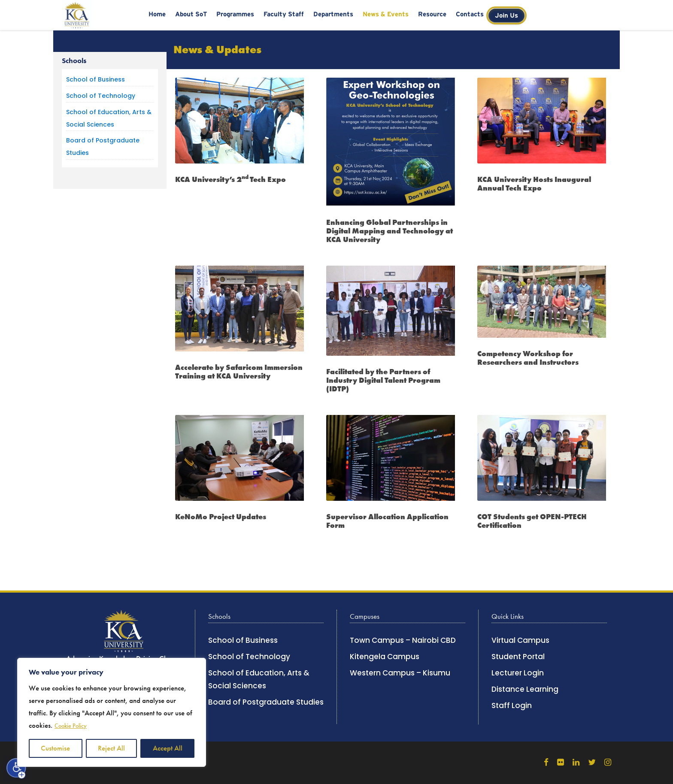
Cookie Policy (71, 726)
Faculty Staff (284, 14)
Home (157, 14)
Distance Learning (525, 689)
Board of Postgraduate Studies (266, 702)
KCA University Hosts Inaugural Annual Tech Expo (534, 184)
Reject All (111, 748)
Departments (333, 14)
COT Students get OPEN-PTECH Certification (532, 521)
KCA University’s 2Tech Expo (230, 179)
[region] (112, 712)
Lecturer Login (518, 673)
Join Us (506, 15)
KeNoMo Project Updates (221, 517)
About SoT (191, 14)
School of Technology (101, 96)
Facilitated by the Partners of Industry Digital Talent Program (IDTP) (383, 380)
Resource (432, 14)
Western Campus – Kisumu (400, 673)
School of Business (95, 79)
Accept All (168, 748)
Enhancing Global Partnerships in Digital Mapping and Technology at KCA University (390, 231)
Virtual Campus (520, 640)
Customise (55, 748)
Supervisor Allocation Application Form (387, 521)
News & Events (386, 14)
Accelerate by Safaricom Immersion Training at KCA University (239, 372)
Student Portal (518, 657)
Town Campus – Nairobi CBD (403, 640)
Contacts (470, 14)
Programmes (235, 14)
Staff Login (512, 705)
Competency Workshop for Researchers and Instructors (528, 358)
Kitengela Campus (385, 657)
